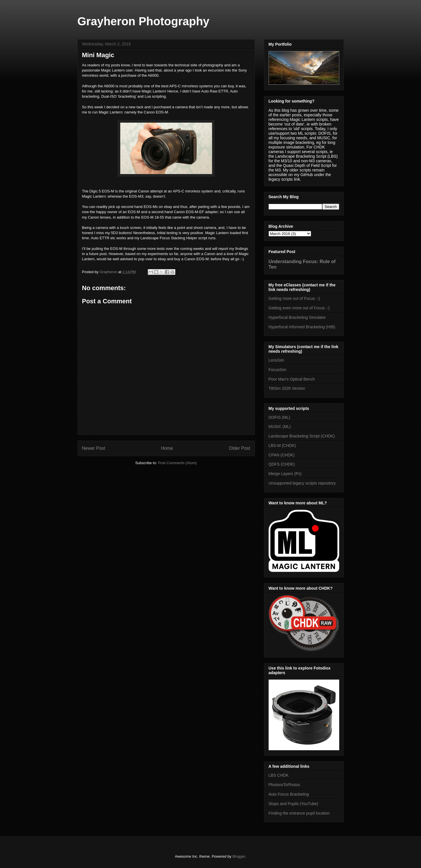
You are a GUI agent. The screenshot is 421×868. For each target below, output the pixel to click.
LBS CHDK (279, 775)
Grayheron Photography (143, 21)
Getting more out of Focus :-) (294, 298)
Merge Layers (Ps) (285, 474)
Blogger (239, 856)
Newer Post (94, 448)
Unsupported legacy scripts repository (302, 483)
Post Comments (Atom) (177, 463)
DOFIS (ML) (279, 417)
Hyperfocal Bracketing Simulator (297, 317)
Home (167, 448)
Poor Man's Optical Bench (292, 379)
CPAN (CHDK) (282, 455)
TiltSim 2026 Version (287, 388)
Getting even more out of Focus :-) (299, 308)
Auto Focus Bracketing (289, 794)
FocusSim (278, 370)
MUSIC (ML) (280, 427)
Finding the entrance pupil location (299, 813)
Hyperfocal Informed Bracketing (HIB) (302, 327)
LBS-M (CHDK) (282, 445)
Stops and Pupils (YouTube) (293, 804)
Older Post (240, 448)
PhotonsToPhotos (284, 785)
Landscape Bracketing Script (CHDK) (302, 436)
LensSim (276, 360)
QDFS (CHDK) (282, 464)
